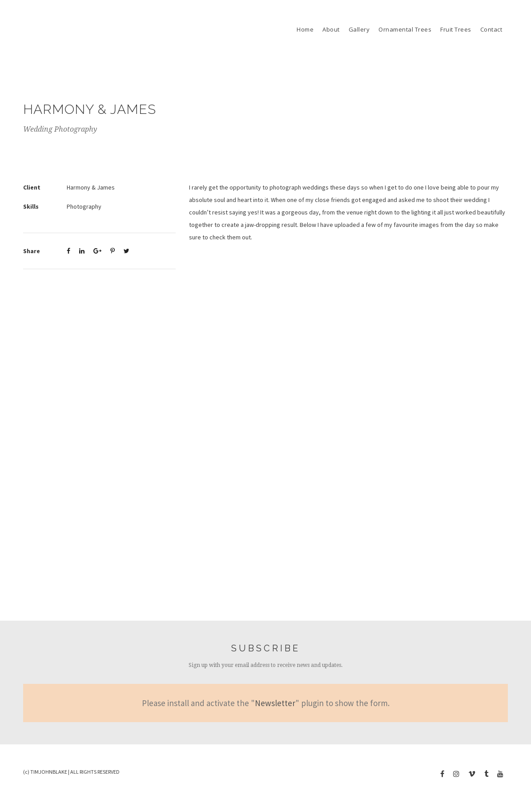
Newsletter (275, 703)
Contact (491, 29)
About (331, 29)
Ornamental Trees (405, 29)
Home (305, 29)
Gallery (359, 29)
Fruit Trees (456, 29)
